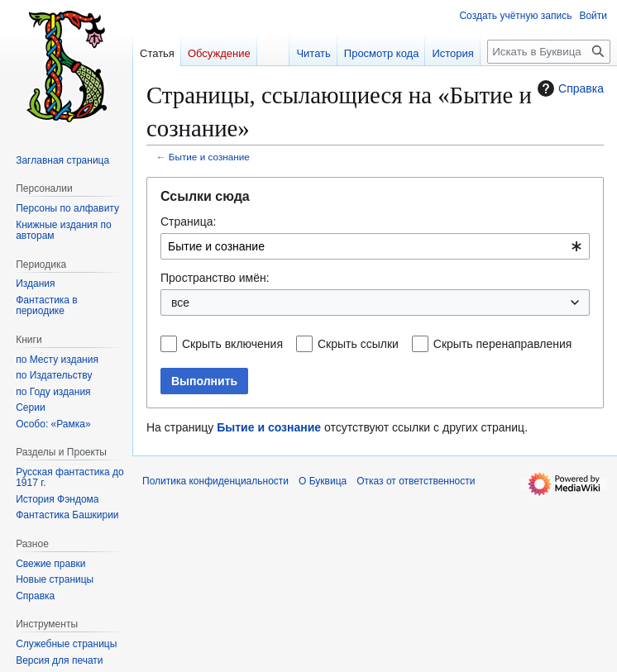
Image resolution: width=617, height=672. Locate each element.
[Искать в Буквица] (549, 52)
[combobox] (375, 246)
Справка (569, 88)
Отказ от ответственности (416, 481)
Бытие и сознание (209, 157)
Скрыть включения (232, 344)
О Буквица (323, 481)
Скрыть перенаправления (503, 344)
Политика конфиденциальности (215, 481)
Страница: (188, 222)
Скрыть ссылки (358, 344)
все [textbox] (180, 303)
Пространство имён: (215, 278)
